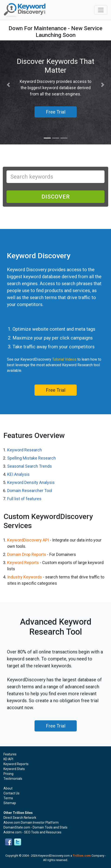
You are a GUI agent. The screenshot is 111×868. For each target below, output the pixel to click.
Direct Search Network (20, 818)
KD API (8, 759)
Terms (8, 798)
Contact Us (11, 793)
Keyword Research (25, 450)
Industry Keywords (25, 577)
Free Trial (56, 390)
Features (10, 754)
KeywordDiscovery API (28, 540)
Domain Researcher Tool (30, 491)
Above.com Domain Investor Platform (31, 822)
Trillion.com (82, 856)
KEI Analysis (18, 474)
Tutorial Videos (64, 359)
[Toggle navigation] (101, 10)
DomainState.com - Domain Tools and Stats (35, 827)
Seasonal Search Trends (30, 466)
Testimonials (13, 779)
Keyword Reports (23, 563)
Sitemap (10, 803)
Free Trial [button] (56, 112)
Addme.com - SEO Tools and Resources (32, 832)
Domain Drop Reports (27, 554)
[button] (8, 85)
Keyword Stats (14, 769)
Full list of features (24, 499)
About (8, 788)
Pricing (8, 774)
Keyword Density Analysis (31, 482)
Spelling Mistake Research (32, 458)
